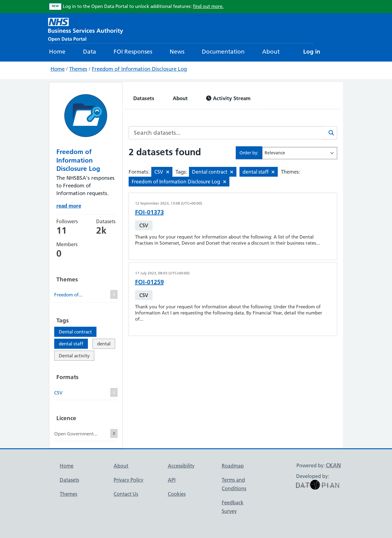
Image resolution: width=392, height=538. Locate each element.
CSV (144, 225)
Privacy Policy (128, 480)
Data (90, 52)
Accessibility (181, 466)
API (172, 480)
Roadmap (233, 466)
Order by (248, 153)
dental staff (71, 344)
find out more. (208, 6)
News (177, 52)
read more (69, 206)
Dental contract (75, 332)
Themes (78, 69)
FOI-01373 (149, 212)
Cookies (177, 494)
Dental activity (74, 356)
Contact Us (126, 494)
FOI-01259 (149, 282)
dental (104, 344)
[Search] (330, 133)
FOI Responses (133, 52)
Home (57, 52)
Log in (312, 52)
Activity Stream (228, 98)
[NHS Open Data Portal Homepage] (86, 29)
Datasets (144, 98)
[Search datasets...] (226, 133)
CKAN (333, 465)
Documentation (223, 52)
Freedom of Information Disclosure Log (139, 69)
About (271, 52)
